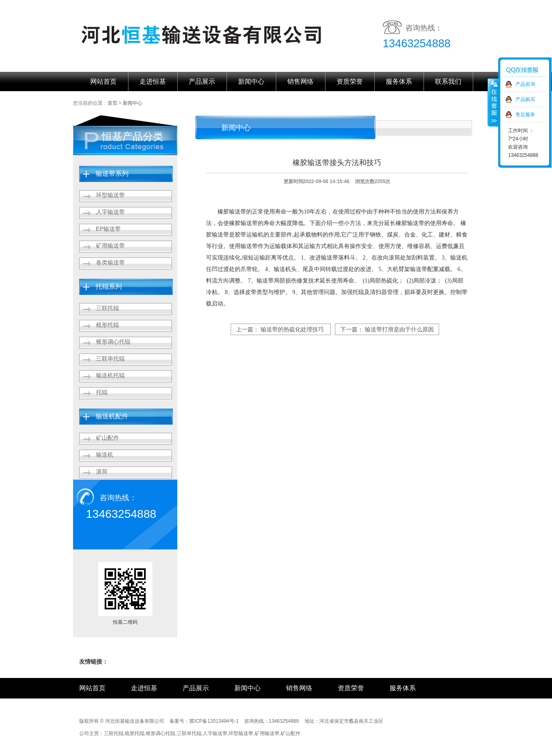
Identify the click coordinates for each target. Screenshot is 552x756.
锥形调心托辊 (113, 342)
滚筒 (102, 471)
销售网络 (300, 82)
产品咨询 (525, 84)
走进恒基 (153, 82)
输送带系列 (112, 173)
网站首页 (103, 82)
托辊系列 (109, 286)
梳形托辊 (108, 325)
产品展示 (202, 82)
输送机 (105, 455)
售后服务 (525, 115)
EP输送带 (109, 229)
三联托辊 (108, 308)
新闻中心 (251, 82)
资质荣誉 (350, 82)
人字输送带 (110, 212)
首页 (112, 103)
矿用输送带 (110, 246)
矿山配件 (108, 438)
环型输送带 (110, 195)
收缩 (493, 102)
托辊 (102, 392)
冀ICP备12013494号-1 (214, 721)
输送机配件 (112, 416)
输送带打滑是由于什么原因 (399, 329)
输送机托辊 (110, 375)
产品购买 (525, 99)
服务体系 (399, 82)
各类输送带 (110, 262)
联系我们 (448, 82)
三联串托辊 (110, 358)
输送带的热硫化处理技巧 (292, 329)
